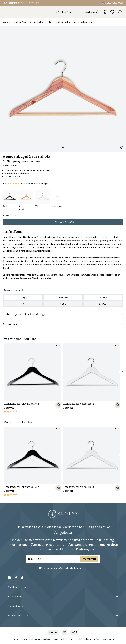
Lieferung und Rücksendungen (63, 314)
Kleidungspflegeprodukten (41, 22)
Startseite (7, 22)
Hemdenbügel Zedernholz (83, 22)
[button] (24, 3)
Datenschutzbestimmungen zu (74, 568)
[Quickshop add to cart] (58, 405)
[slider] (63, 89)
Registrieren (89, 559)
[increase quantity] (19, 215)
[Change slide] (62, 147)
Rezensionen (63, 324)
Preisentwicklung (10, 165)
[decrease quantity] (12, 215)
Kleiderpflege (20, 22)
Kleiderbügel (62, 22)
